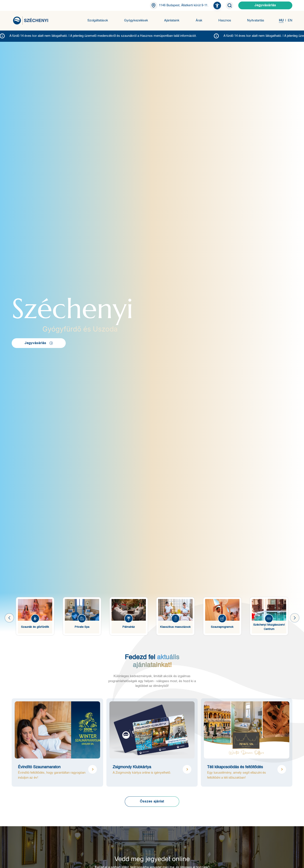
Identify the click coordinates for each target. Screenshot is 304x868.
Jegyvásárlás (265, 5)
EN (290, 20)
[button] (217, 6)
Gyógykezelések (136, 20)
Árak (199, 20)
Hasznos (225, 20)
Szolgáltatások (98, 20)
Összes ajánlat (152, 801)
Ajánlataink (172, 20)
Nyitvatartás (256, 20)
